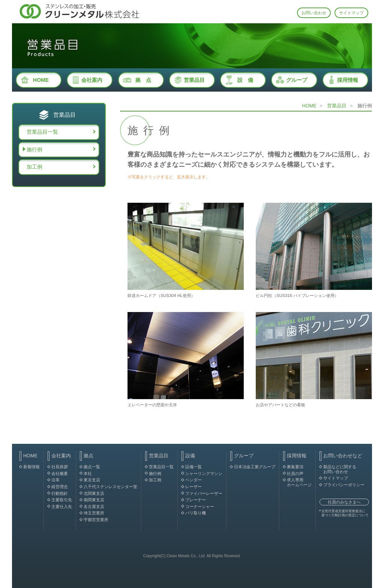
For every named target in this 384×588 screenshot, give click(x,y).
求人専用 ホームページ (299, 482)
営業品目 (194, 80)
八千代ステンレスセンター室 (110, 487)
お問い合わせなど (343, 456)
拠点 (88, 456)
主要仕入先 (62, 507)
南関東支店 (94, 500)
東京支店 (92, 480)
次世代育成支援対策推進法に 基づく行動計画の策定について (345, 513)
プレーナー (196, 500)
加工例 (34, 167)
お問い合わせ (314, 13)
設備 (190, 456)
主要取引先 (62, 500)
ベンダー (193, 480)
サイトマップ (351, 13)
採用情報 (348, 80)
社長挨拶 (60, 467)
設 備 (245, 80)
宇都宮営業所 (96, 520)
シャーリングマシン (204, 473)
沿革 (55, 480)
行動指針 (60, 493)
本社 (88, 473)
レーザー (193, 487)
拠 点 (143, 80)
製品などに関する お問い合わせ (340, 469)
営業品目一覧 (42, 132)
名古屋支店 (94, 507)
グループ (297, 80)
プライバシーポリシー (344, 485)
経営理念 (60, 487)
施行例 (34, 149)
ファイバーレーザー (204, 493)
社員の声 (295, 473)
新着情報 (31, 467)
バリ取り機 (196, 513)
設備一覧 (193, 467)
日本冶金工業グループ (255, 467)
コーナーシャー (200, 507)
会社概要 (60, 473)
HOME (41, 80)
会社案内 (92, 80)
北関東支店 (94, 493)
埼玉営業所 (94, 513)
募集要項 (295, 467)
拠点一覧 (92, 467)
